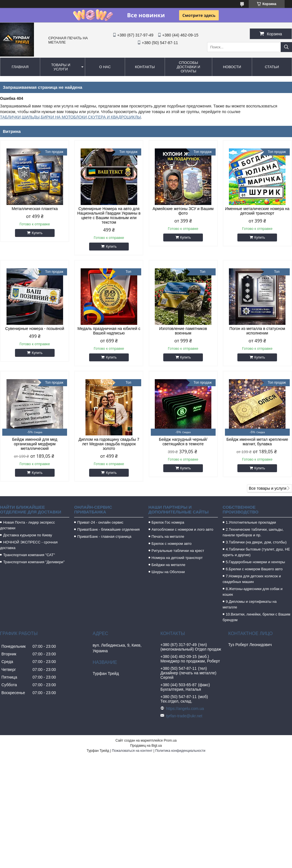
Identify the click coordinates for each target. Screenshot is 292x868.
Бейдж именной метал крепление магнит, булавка (257, 442)
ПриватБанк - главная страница (104, 536)
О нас (105, 67)
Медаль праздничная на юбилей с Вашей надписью (109, 331)
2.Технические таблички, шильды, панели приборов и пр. (253, 532)
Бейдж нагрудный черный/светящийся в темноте (183, 442)
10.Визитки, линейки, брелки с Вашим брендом (256, 617)
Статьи (272, 67)
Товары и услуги (61, 67)
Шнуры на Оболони (168, 572)
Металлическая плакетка (35, 209)
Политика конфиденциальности (180, 751)
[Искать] (286, 47)
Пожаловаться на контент (132, 751)
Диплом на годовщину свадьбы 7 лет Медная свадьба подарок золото (109, 444)
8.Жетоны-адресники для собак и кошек (253, 592)
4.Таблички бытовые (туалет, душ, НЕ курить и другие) (256, 552)
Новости (232, 67)
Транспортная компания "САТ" (29, 555)
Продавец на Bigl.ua (146, 746)
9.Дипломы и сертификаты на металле (250, 604)
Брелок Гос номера (168, 522)
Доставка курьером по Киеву (28, 535)
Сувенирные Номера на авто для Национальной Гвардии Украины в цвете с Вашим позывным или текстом (109, 215)
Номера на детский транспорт (177, 558)
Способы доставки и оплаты (189, 67)
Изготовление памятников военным (183, 331)
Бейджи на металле (168, 565)
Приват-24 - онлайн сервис (100, 522)
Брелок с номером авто (172, 544)
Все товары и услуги (268, 488)
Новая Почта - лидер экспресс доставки (27, 525)
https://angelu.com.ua (185, 709)
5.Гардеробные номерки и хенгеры (255, 562)
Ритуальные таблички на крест (178, 551)
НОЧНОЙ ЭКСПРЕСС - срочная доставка (29, 545)
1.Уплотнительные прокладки (251, 522)
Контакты (145, 67)
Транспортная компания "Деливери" (34, 562)
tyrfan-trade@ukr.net (184, 716)
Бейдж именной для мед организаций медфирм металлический (35, 444)
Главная (20, 67)
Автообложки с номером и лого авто (182, 529)
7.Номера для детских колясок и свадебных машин (252, 579)
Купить (37, 233)
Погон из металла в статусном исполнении (257, 331)
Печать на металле (168, 536)
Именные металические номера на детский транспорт (257, 211)
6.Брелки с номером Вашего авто (254, 569)
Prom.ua (170, 740)
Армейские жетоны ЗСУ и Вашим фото (183, 211)
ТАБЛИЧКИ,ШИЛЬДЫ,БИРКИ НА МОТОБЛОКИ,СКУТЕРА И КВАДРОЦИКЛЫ (70, 117)
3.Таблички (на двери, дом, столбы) (256, 542)
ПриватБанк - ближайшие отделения (108, 529)
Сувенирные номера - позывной (35, 329)
